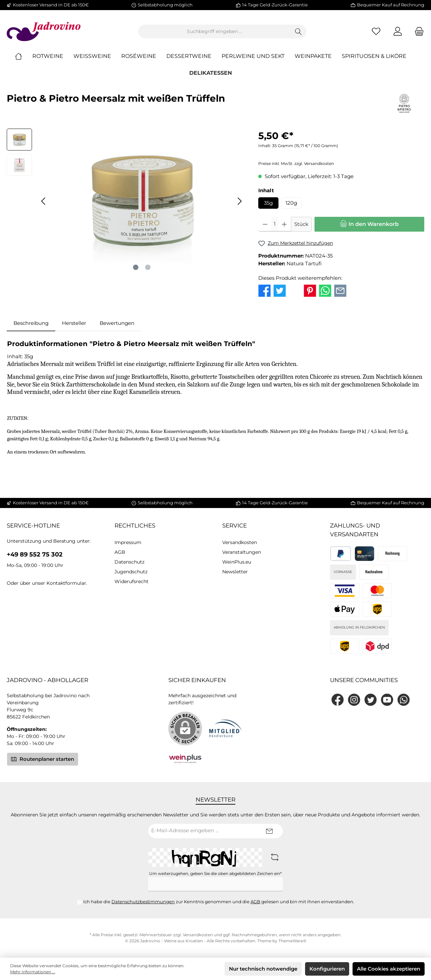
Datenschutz (129, 562)
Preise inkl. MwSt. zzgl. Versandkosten (296, 164)
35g (268, 203)
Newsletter (235, 572)
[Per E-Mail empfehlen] (340, 290)
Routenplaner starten (43, 759)
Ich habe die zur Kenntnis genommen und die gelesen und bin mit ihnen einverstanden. (219, 902)
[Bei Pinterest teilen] (310, 290)
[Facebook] (338, 700)
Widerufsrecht (131, 581)
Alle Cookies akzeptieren (389, 969)
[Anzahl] (275, 225)
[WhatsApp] (404, 700)
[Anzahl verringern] (265, 225)
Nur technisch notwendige (263, 969)
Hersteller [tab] (74, 323)
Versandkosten (240, 542)
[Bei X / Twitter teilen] (295, 290)
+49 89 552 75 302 (35, 554)
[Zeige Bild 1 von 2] (136, 268)
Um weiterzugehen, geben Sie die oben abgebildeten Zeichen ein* (215, 873)
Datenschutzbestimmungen (143, 902)
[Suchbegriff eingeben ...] (214, 31)
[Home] (24, 57)
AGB (120, 552)
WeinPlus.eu (237, 562)
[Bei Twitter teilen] (280, 290)
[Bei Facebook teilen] (264, 290)
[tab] (31, 323)
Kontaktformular (66, 583)
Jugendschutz (131, 572)
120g (291, 203)
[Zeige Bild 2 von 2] (148, 268)
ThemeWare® (292, 941)
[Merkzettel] (376, 31)
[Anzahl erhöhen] (284, 225)
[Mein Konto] (398, 31)
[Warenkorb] (417, 31)
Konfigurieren (327, 969)
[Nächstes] (239, 201)
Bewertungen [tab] (117, 323)
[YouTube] (387, 700)
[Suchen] (299, 31)
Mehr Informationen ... (33, 972)
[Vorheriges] (44, 201)
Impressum (128, 542)
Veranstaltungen (242, 552)
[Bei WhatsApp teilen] (325, 290)
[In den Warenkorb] (369, 225)
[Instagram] (354, 700)
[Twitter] (371, 700)
